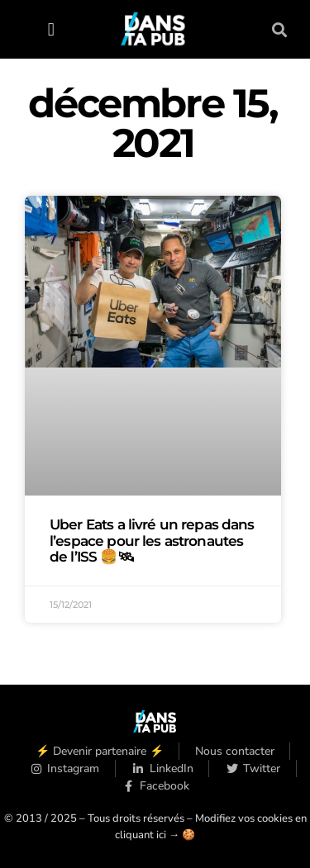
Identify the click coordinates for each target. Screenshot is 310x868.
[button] (51, 29)
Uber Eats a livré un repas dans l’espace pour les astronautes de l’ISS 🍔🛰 (152, 540)
